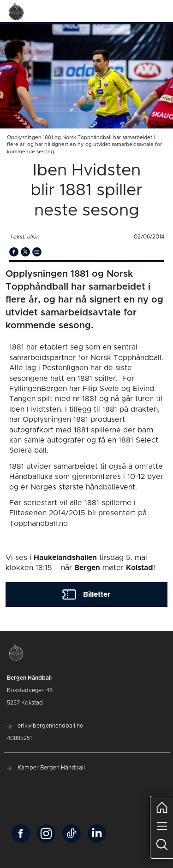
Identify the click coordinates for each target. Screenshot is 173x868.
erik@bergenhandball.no (45, 726)
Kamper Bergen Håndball (46, 768)
